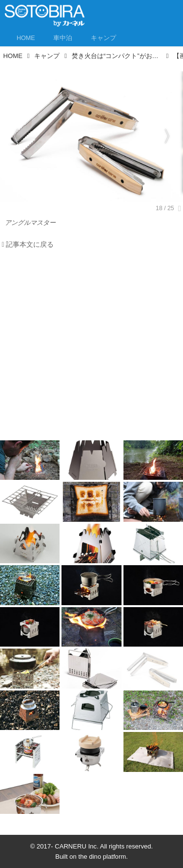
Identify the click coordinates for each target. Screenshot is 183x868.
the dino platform (102, 857)
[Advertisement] (91, 347)
